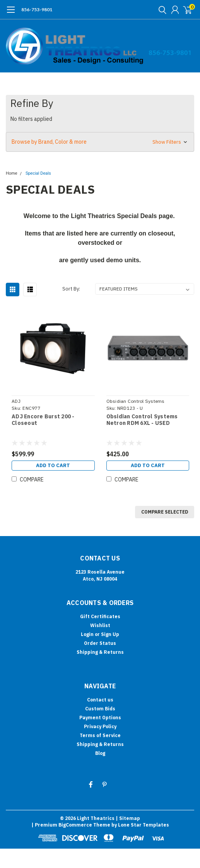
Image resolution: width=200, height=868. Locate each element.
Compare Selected (165, 512)
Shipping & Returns (100, 652)
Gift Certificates (100, 616)
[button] (100, 142)
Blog (100, 753)
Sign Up (110, 634)
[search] (161, 10)
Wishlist (100, 625)
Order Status (100, 643)
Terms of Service (100, 735)
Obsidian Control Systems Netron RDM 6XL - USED (142, 420)
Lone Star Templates (144, 825)
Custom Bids (100, 709)
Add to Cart (53, 465)
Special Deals (38, 173)
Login (87, 634)
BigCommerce (75, 825)
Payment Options (100, 718)
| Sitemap (128, 818)
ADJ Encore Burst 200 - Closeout (43, 420)
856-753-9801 (37, 9)
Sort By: (71, 289)
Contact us (100, 700)
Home (12, 173)
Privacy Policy (100, 726)
